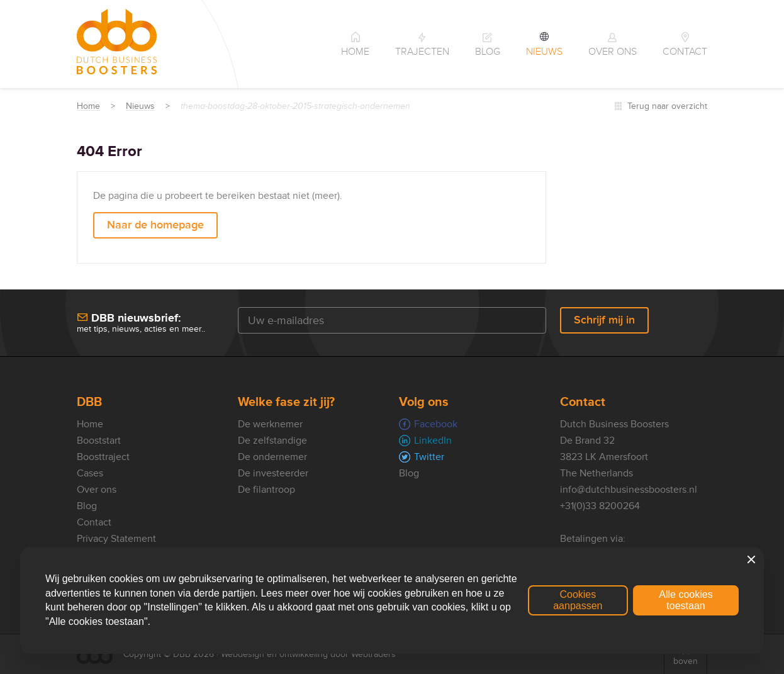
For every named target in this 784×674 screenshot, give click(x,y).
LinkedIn (433, 441)
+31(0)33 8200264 (600, 506)
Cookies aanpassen (578, 600)
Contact (685, 52)
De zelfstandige (272, 441)
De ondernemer (272, 457)
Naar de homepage (155, 225)
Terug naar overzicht (667, 106)
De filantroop (266, 490)
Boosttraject (103, 457)
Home (355, 52)
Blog (488, 52)
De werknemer (270, 424)
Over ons (613, 52)
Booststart (99, 441)
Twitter (429, 457)
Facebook (436, 424)
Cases (90, 473)
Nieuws (544, 52)
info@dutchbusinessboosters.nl (629, 490)
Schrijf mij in (604, 320)
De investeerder (273, 473)
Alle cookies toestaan (686, 600)
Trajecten (422, 52)
